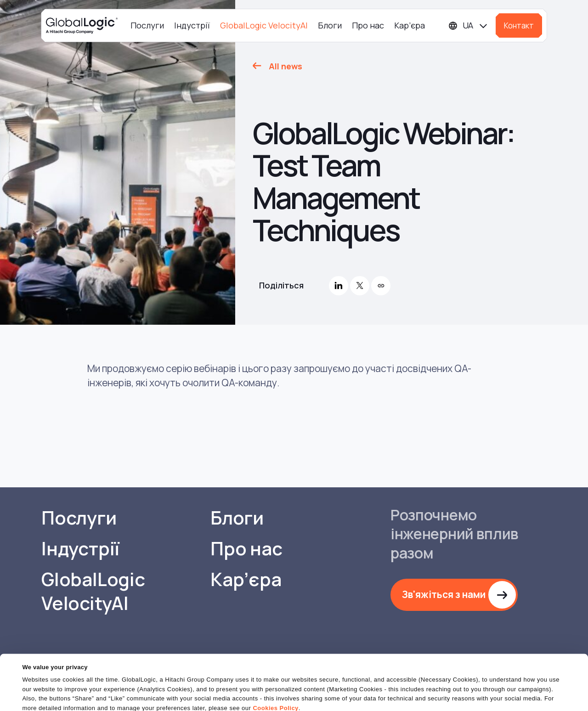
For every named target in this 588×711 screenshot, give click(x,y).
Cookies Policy (275, 672)
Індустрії (192, 25)
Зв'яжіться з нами (444, 594)
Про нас (368, 25)
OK (353, 688)
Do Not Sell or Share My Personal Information (476, 688)
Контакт (519, 25)
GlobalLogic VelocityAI (264, 25)
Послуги (147, 25)
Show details (41, 698)
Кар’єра (410, 25)
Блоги (330, 25)
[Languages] (468, 25)
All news (286, 66)
